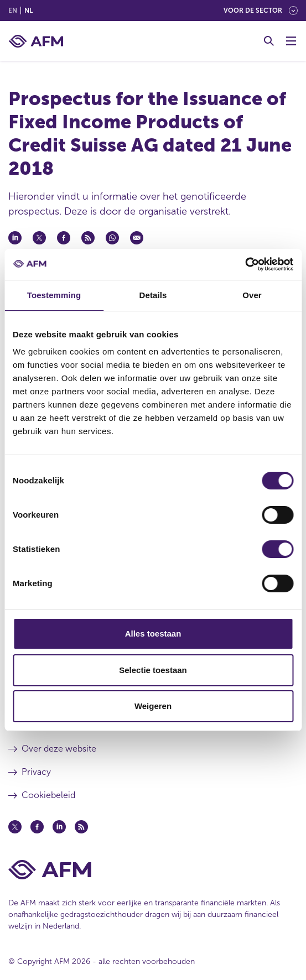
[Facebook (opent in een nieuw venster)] (37, 827)
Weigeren (153, 706)
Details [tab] (153, 295)
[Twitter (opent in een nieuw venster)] (15, 827)
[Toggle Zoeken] (269, 41)
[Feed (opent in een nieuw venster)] (81, 827)
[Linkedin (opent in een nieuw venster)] (59, 827)
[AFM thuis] (36, 41)
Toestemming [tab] (54, 295)
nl (28, 11)
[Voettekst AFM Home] (153, 870)
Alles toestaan (153, 634)
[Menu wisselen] (291, 41)
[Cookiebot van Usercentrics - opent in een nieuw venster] (245, 264)
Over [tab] (252, 295)
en (13, 11)
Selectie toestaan (153, 670)
